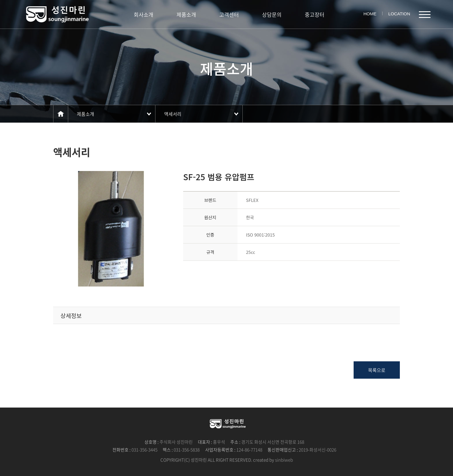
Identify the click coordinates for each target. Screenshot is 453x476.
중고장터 (315, 15)
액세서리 (173, 114)
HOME (370, 14)
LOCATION (399, 14)
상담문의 (272, 15)
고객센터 (229, 15)
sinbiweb (284, 460)
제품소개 (186, 15)
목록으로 (377, 370)
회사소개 (144, 15)
